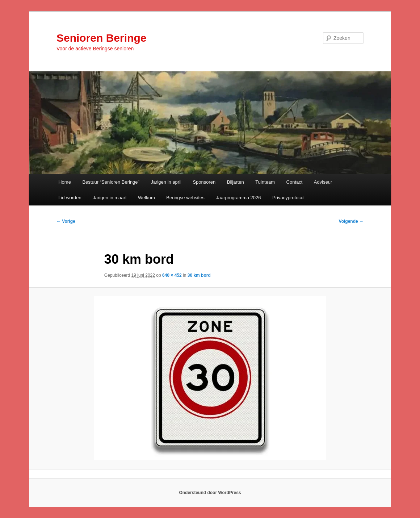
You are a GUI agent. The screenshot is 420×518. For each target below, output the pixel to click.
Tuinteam (265, 182)
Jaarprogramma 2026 (238, 198)
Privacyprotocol (288, 198)
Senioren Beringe (101, 38)
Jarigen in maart (110, 198)
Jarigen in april (166, 182)
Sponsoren (204, 182)
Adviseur (323, 182)
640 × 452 (172, 275)
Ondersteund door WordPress (210, 493)
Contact (295, 182)
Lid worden (70, 198)
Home (65, 182)
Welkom (146, 198)
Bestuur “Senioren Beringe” (111, 182)
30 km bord (199, 275)
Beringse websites (185, 198)
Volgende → (351, 221)
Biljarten (236, 182)
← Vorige (66, 221)
